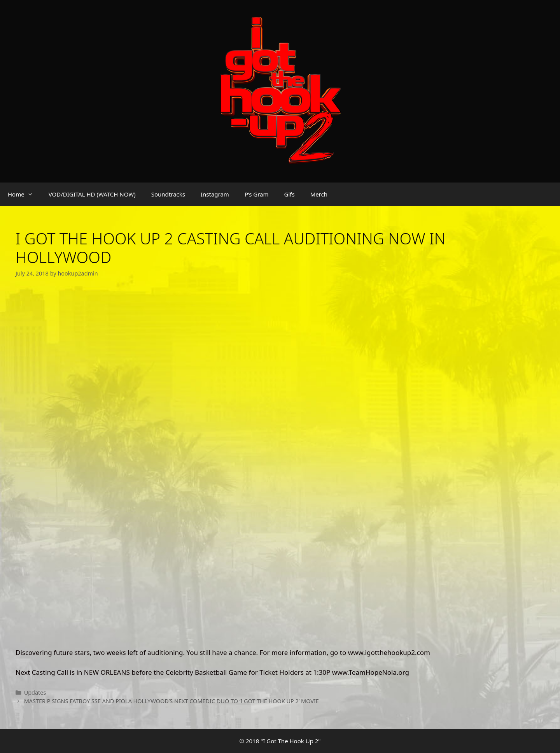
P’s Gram (257, 194)
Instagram (215, 194)
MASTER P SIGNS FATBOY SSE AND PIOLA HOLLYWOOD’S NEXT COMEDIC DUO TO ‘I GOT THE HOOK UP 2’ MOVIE (171, 701)
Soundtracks (168, 194)
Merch (319, 194)
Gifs (290, 194)
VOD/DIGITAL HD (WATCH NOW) (92, 194)
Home (24, 194)
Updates (35, 692)
